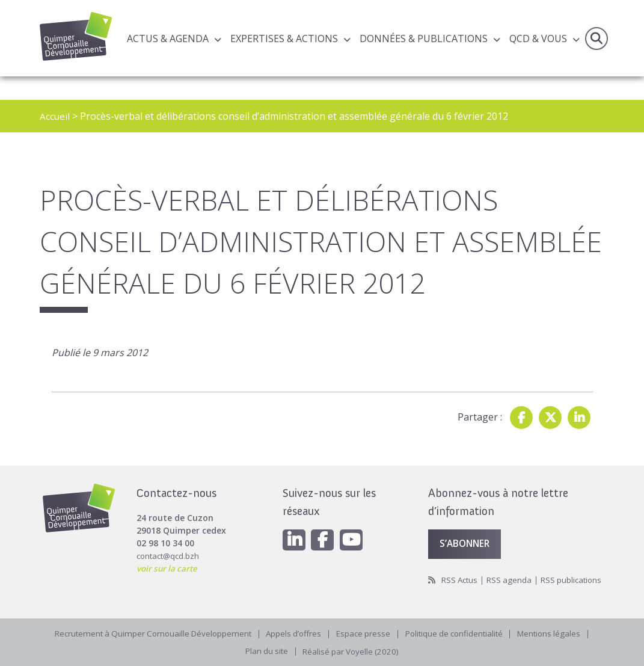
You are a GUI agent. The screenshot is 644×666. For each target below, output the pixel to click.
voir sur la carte (169, 553)
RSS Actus (461, 565)
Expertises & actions (284, 39)
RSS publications (460, 578)
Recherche (596, 39)
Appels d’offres (293, 632)
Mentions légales (558, 632)
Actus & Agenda (168, 39)
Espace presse (364, 632)
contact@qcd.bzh (170, 540)
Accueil (55, 116)
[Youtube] (355, 525)
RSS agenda (513, 565)
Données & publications (424, 39)
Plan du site (265, 651)
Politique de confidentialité (458, 632)
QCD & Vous (538, 39)
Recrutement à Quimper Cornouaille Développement (146, 632)
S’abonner (467, 529)
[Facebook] (325, 525)
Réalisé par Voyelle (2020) (352, 651)
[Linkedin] (295, 525)
